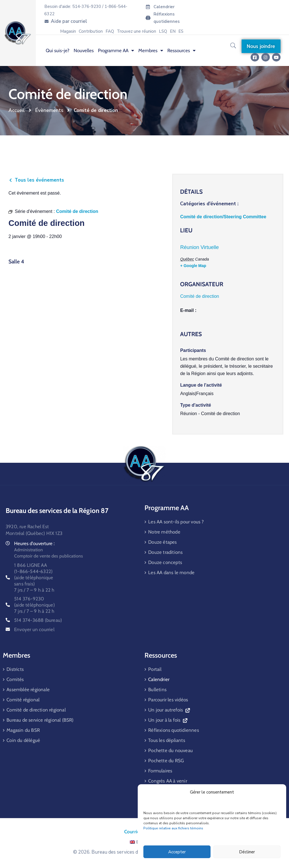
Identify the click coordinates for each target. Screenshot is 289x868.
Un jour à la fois (168, 720)
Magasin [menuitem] (68, 31)
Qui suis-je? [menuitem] (58, 50)
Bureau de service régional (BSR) (40, 720)
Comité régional (23, 700)
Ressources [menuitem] (181, 50)
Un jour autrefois (169, 710)
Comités (15, 679)
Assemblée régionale (28, 689)
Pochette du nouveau (170, 750)
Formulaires (160, 771)
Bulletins (157, 689)
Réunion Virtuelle (199, 247)
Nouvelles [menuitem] (84, 50)
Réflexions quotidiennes (174, 730)
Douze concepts (165, 562)
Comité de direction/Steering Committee (223, 217)
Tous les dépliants (167, 740)
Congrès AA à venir (168, 781)
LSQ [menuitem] (163, 31)
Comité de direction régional (36, 710)
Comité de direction (200, 296)
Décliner (247, 852)
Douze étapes (162, 542)
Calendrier (159, 679)
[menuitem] (173, 31)
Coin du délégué (23, 740)
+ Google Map (193, 266)
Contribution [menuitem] (91, 31)
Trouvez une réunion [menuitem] (136, 31)
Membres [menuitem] (151, 50)
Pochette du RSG (166, 761)
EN (136, 842)
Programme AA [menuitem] (116, 50)
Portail (155, 669)
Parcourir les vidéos (168, 700)
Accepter (177, 852)
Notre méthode (164, 532)
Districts (15, 669)
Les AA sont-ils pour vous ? (176, 522)
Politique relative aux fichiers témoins (173, 828)
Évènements (49, 110)
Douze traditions (165, 552)
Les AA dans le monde (171, 572)
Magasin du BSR (23, 730)
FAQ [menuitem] (110, 31)
